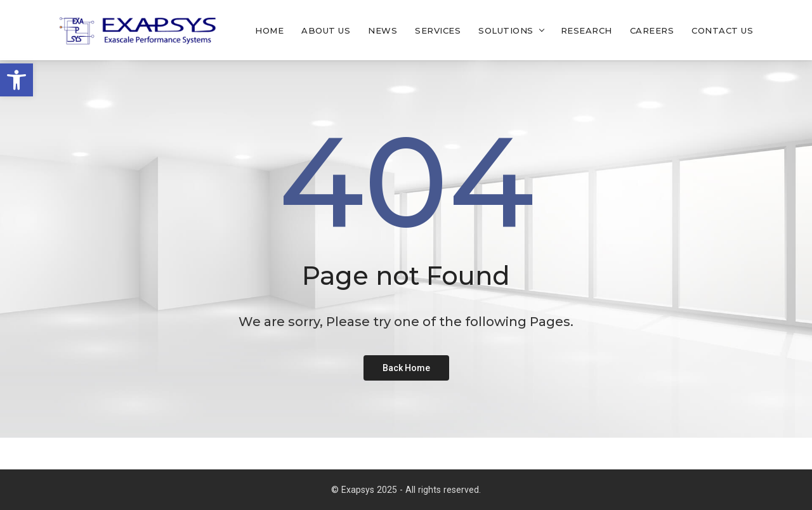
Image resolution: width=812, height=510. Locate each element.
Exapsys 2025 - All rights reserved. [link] (411, 490)
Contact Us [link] (722, 30)
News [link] (383, 30)
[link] (16, 80)
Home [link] (269, 30)
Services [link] (438, 30)
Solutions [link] (506, 30)
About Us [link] (326, 30)
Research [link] (586, 30)
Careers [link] (652, 30)
